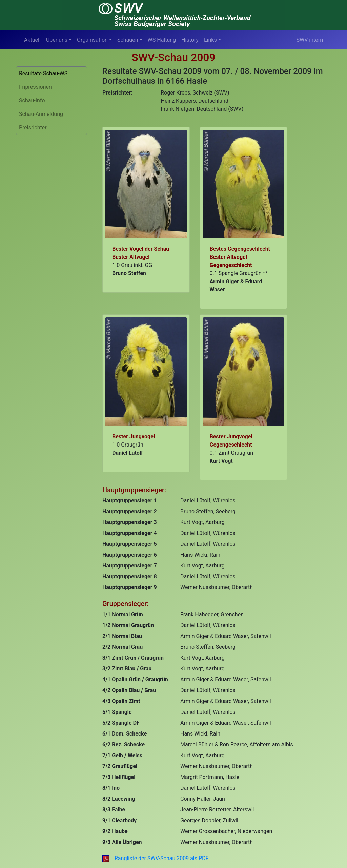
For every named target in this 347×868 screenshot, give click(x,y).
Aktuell (32, 40)
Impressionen (35, 87)
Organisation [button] (92, 40)
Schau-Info (32, 100)
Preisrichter (33, 128)
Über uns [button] (57, 40)
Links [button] (210, 40)
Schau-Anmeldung (41, 114)
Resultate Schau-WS (43, 73)
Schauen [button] (128, 40)
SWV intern (310, 40)
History (190, 40)
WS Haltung (162, 40)
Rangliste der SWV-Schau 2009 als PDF (155, 858)
